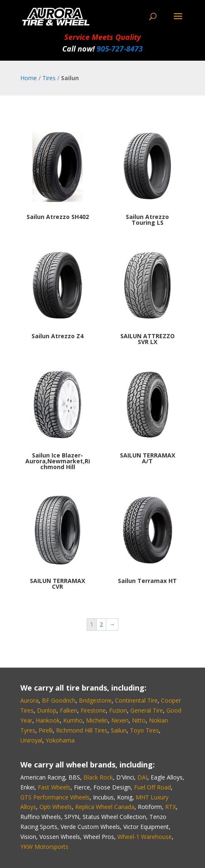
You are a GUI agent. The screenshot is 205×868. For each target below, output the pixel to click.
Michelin (97, 720)
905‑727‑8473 (120, 49)
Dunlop (47, 710)
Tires (49, 78)
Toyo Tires (144, 730)
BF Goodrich (59, 700)
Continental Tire (136, 700)
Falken (68, 710)
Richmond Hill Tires (82, 730)
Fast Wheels (54, 787)
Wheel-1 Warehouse (145, 837)
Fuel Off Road (153, 787)
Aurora (29, 700)
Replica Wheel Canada (105, 807)
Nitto (139, 720)
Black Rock (98, 777)
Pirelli (46, 730)
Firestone (93, 710)
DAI (142, 777)
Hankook (48, 720)
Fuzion (118, 710)
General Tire (147, 710)
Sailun (119, 730)
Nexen (120, 720)
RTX (171, 807)
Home (29, 78)
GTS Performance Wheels (55, 797)
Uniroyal (31, 740)
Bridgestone (95, 700)
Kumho (73, 720)
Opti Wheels (56, 807)
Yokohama (60, 740)
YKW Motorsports (44, 847)
